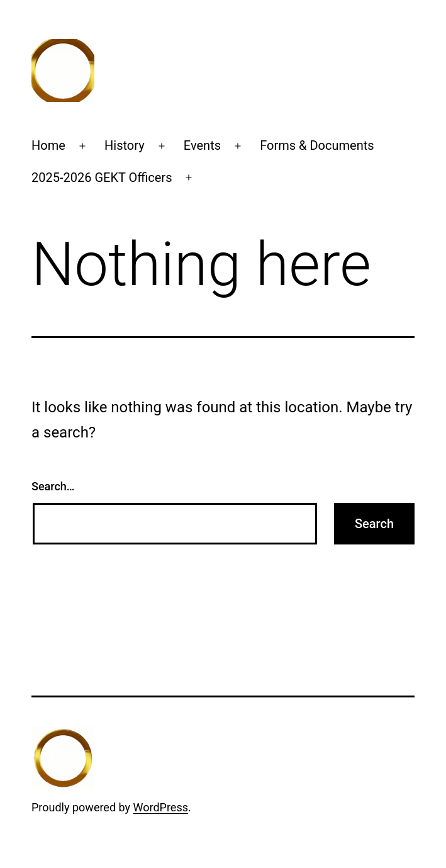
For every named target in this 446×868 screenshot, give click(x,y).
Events (202, 145)
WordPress (161, 807)
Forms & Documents (317, 145)
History (125, 145)
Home (48, 145)
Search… (53, 486)
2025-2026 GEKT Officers (102, 178)
